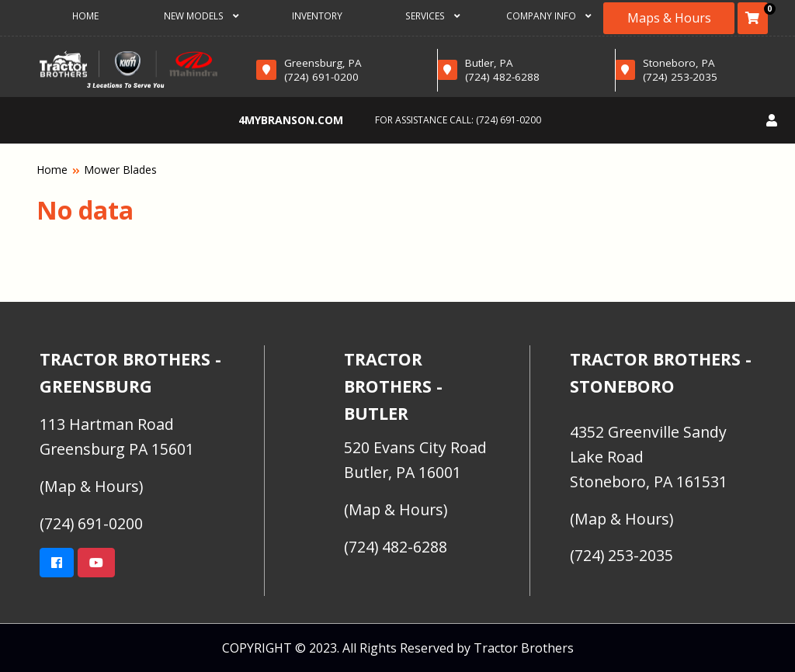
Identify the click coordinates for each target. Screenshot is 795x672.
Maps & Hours (669, 18)
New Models (202, 16)
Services (433, 16)
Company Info (549, 16)
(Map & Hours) (91, 486)
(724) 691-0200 (509, 120)
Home (85, 16)
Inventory (317, 16)
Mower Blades (120, 170)
